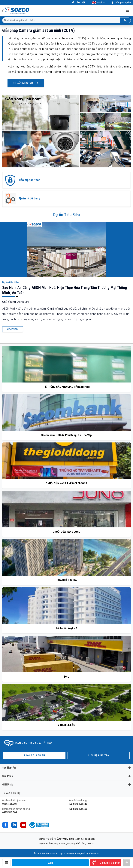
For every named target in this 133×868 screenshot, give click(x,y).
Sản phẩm (8, 776)
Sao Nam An (9, 768)
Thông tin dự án (34, 756)
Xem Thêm (13, 329)
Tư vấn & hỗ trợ (23, 83)
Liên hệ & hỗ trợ (99, 756)
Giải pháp (8, 785)
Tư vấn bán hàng (100, 802)
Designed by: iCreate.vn (87, 854)
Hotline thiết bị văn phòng (33, 811)
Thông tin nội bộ (121, 3)
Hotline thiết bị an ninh (33, 802)
